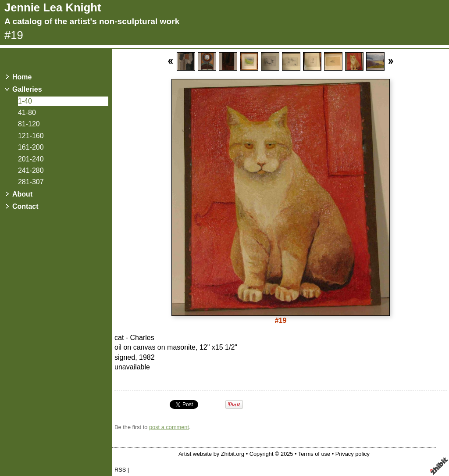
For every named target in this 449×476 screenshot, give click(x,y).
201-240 (31, 159)
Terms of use (314, 454)
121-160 (31, 136)
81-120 (29, 124)
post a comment (169, 427)
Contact (25, 206)
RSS (120, 470)
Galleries (27, 89)
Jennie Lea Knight (53, 7)
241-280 (31, 170)
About (22, 194)
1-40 (25, 101)
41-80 (27, 113)
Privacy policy (353, 454)
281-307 (31, 182)
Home (22, 77)
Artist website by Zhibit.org (211, 454)
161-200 (31, 147)
